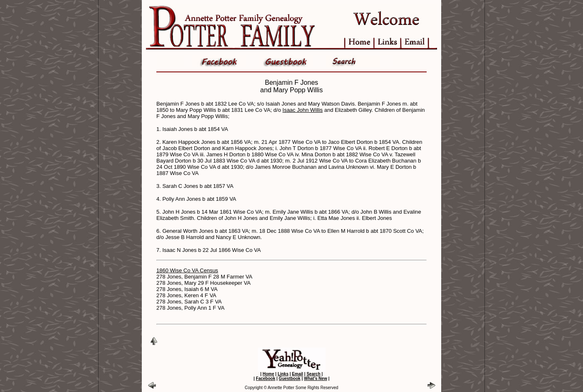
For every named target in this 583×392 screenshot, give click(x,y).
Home (268, 374)
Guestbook (289, 378)
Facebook (266, 378)
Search (313, 374)
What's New (316, 378)
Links (283, 374)
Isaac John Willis (303, 110)
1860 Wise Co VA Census (187, 270)
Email (298, 374)
